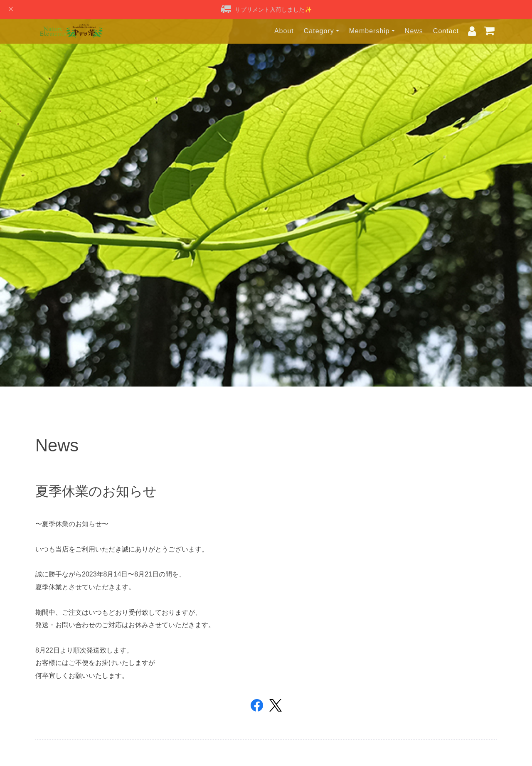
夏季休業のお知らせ (96, 491)
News (414, 31)
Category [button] (319, 31)
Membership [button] (369, 31)
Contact (446, 31)
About (284, 31)
